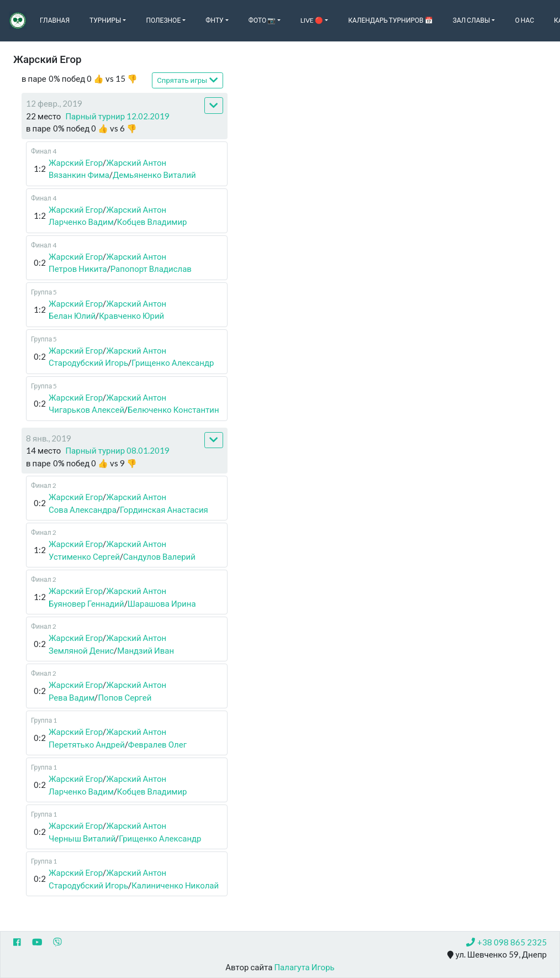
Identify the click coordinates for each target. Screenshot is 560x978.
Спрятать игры (187, 80)
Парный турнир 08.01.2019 (117, 450)
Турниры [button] (105, 20)
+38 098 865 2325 (506, 942)
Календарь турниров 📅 (390, 20)
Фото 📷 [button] (262, 20)
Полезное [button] (163, 20)
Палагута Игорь (304, 967)
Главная (55, 20)
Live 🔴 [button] (312, 20)
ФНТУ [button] (214, 20)
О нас (524, 20)
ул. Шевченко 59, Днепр (497, 955)
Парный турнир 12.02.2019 (117, 116)
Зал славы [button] (472, 20)
